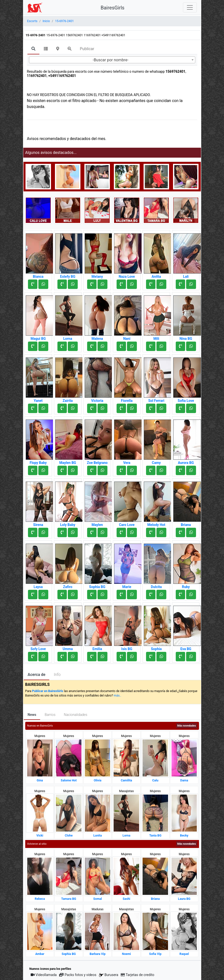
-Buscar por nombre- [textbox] (111, 60)
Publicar (87, 49)
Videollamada (44, 975)
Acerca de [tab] (37, 675)
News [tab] (32, 715)
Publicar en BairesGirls (48, 691)
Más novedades (187, 726)
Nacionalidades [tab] (76, 715)
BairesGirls (113, 8)
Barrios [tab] (50, 715)
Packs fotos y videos (78, 975)
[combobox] (112, 60)
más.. (118, 696)
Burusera (108, 975)
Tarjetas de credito (138, 975)
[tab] (33, 49)
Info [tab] (57, 675)
